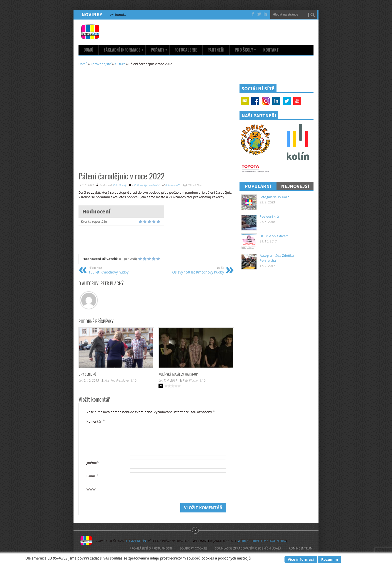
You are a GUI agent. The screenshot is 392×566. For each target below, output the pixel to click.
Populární (258, 186)
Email (245, 101)
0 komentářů (173, 185)
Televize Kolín (135, 541)
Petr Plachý (120, 185)
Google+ (266, 101)
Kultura (120, 64)
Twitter (287, 101)
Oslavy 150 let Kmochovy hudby (193, 270)
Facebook (255, 101)
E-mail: (92, 476)
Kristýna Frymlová (117, 380)
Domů (88, 50)
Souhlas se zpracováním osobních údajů (248, 548)
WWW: (91, 489)
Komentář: (95, 421)
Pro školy (245, 50)
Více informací (301, 559)
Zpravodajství (101, 64)
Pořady (159, 50)
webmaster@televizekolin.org (262, 541)
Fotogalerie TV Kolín (275, 197)
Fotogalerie (186, 50)
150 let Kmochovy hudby (120, 270)
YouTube (297, 101)
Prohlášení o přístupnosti (151, 548)
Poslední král (270, 216)
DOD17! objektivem (274, 236)
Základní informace (124, 50)
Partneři (216, 50)
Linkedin (276, 101)
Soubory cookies (193, 548)
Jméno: (93, 462)
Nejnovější (295, 186)
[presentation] (124, 512)
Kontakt (271, 50)
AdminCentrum (301, 548)
